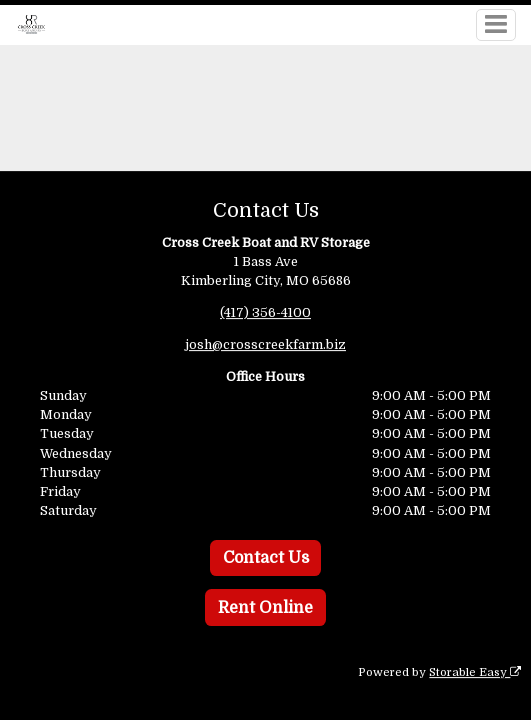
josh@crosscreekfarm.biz (265, 344)
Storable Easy (475, 672)
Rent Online (265, 608)
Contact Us (266, 558)
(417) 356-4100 (265, 312)
